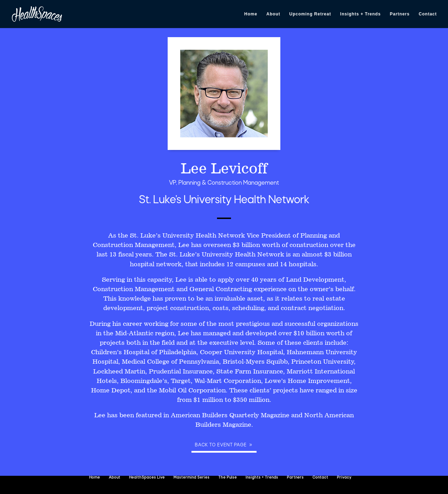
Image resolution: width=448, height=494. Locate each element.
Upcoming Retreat (310, 14)
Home (251, 14)
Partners (400, 14)
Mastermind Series (192, 478)
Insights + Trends (360, 14)
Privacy (344, 478)
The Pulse (228, 478)
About (273, 14)
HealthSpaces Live (147, 478)
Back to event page (221, 445)
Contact (428, 14)
